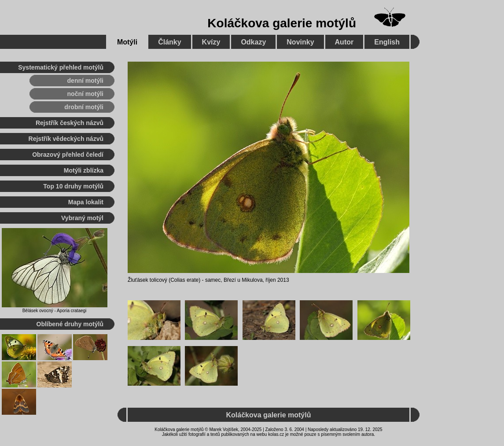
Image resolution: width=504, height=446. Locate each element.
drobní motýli (84, 107)
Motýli (127, 42)
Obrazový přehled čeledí (68, 155)
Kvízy (211, 42)
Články (169, 42)
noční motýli (85, 94)
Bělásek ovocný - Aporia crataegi (55, 311)
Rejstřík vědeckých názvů (66, 139)
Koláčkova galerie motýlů (282, 23)
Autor (344, 42)
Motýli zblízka (84, 170)
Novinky (300, 42)
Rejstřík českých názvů (70, 123)
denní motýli (85, 81)
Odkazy (253, 42)
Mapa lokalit (86, 202)
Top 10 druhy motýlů (73, 186)
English (387, 42)
